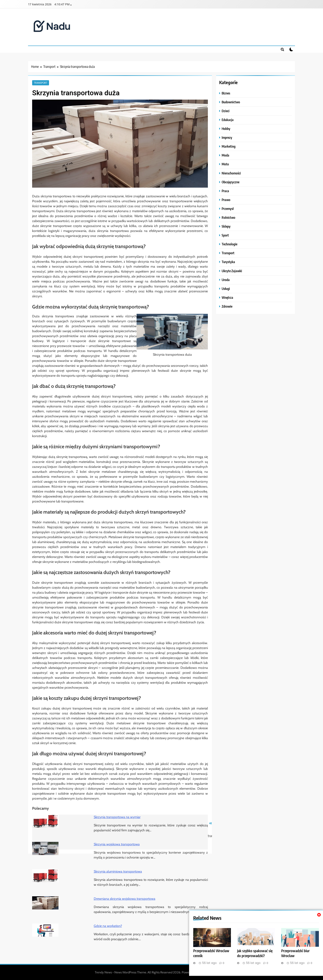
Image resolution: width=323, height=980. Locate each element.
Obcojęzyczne (231, 182)
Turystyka (228, 262)
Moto (225, 164)
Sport (225, 235)
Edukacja (228, 120)
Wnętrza (227, 297)
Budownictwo (231, 102)
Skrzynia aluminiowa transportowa (118, 871)
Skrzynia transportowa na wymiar (117, 817)
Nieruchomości (231, 173)
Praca (225, 191)
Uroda (226, 280)
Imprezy (227, 137)
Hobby (226, 129)
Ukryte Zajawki (232, 271)
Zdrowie (227, 306)
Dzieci (226, 111)
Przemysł (228, 209)
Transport (41, 83)
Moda (225, 155)
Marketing (229, 146)
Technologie (229, 244)
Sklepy (226, 226)
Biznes (226, 93)
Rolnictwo (228, 217)
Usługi (226, 289)
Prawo (226, 200)
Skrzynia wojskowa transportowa (117, 844)
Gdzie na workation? (108, 926)
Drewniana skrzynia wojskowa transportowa (125, 899)
